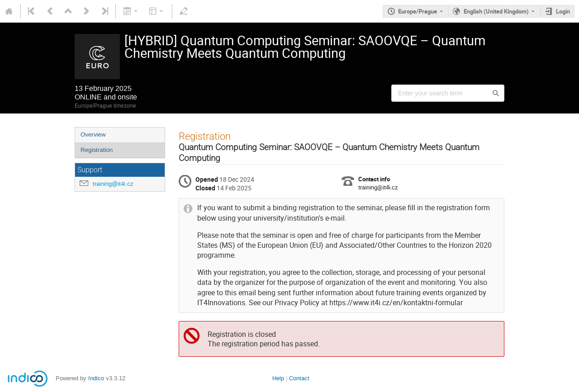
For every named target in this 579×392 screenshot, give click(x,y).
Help (278, 378)
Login (563, 11)
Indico (96, 378)
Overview (93, 135)
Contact (299, 378)
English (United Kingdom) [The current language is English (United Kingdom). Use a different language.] (496, 11)
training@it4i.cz (113, 184)
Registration (97, 150)
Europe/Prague (418, 11)
